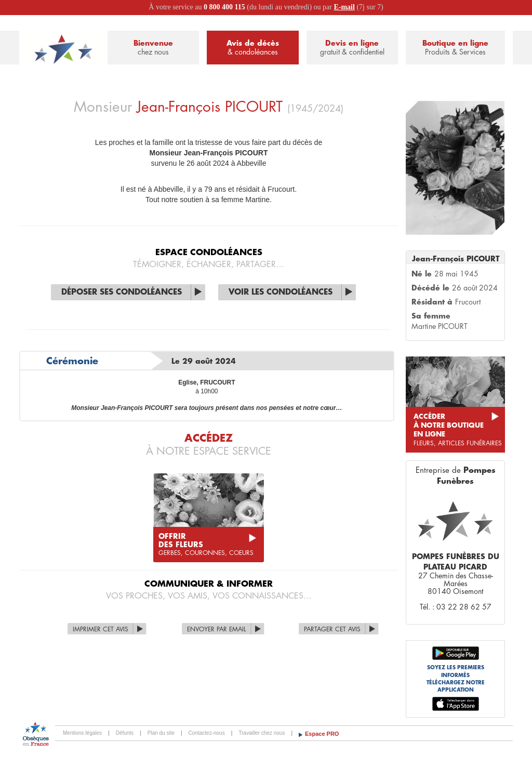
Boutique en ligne (455, 48)
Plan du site (161, 733)
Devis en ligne (352, 48)
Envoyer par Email (217, 629)
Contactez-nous (207, 733)
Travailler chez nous (262, 733)
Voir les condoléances (281, 292)
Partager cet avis (332, 629)
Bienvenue (153, 48)
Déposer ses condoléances (122, 292)
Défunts (125, 733)
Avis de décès (252, 48)
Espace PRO (322, 734)
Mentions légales (82, 733)
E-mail (344, 7)
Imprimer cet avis (101, 629)
